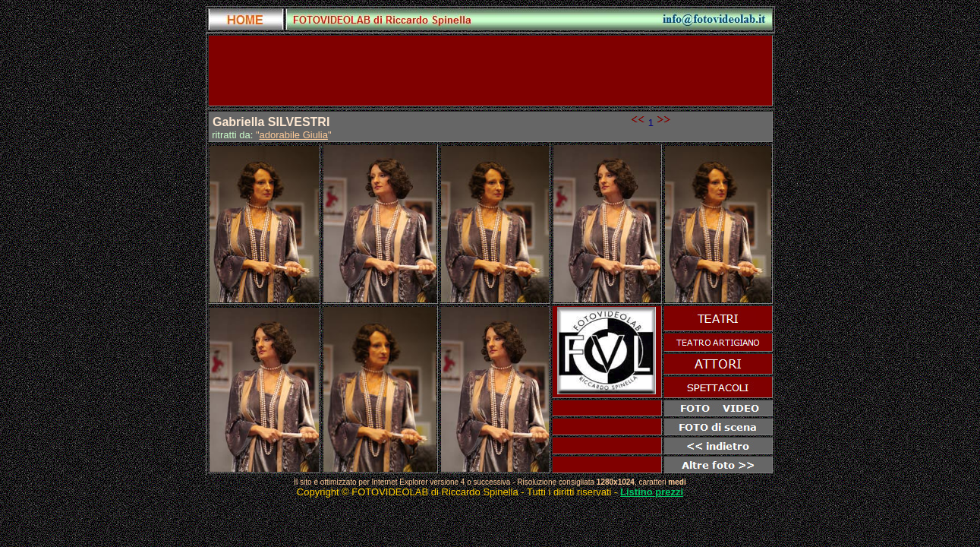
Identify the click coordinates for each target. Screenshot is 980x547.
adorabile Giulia (294, 135)
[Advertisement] (490, 71)
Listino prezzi (652, 492)
